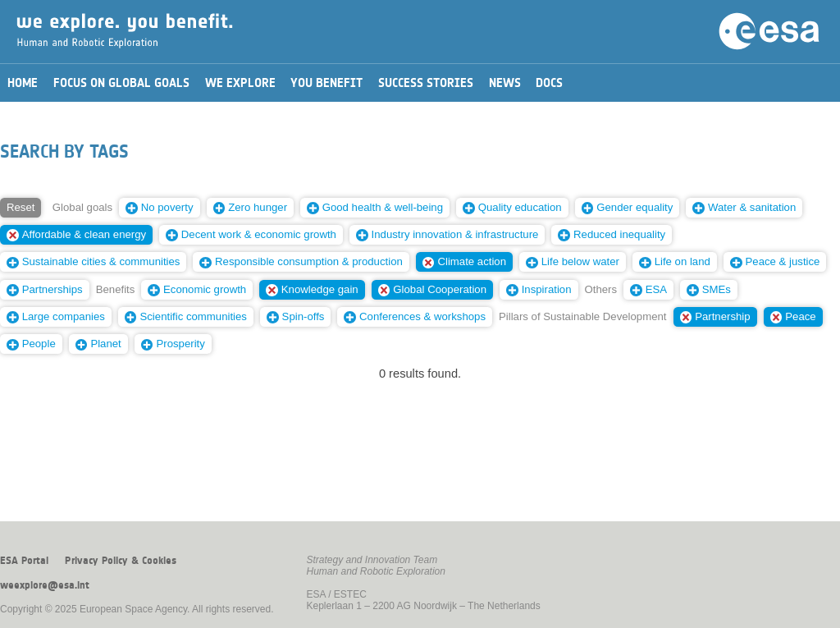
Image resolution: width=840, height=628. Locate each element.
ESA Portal (24, 561)
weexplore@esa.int (45, 585)
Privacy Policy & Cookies (121, 561)
